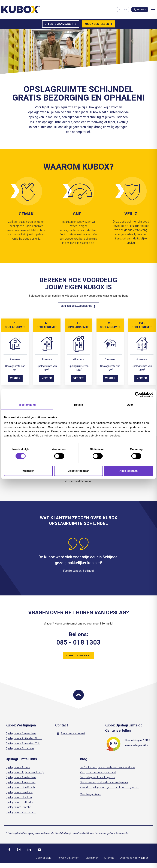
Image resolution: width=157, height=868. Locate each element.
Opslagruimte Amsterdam (21, 735)
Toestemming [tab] (27, 405)
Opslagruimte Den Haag (19, 793)
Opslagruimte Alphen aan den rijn (25, 773)
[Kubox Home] (21, 9)
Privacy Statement (68, 859)
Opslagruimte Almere (18, 769)
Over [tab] (130, 405)
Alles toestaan (129, 471)
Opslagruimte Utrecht (18, 808)
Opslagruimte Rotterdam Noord (24, 740)
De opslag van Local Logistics (97, 778)
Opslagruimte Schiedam (20, 750)
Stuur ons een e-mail (71, 735)
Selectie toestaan (78, 471)
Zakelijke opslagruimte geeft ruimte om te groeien (109, 788)
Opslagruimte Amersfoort (21, 783)
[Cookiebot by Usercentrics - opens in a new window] (138, 395)
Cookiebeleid (43, 859)
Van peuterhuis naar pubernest (98, 773)
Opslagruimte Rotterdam (20, 803)
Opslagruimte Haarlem (19, 798)
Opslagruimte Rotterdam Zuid (23, 745)
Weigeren (28, 471)
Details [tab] (78, 405)
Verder (15, 379)
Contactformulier (78, 656)
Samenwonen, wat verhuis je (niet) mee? (104, 783)
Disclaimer (92, 859)
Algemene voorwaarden (135, 859)
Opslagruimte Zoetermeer (21, 813)
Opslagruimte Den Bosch (20, 788)
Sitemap (109, 859)
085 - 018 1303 (78, 643)
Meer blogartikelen (90, 795)
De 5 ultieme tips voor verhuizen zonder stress (108, 769)
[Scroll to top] (78, 696)
